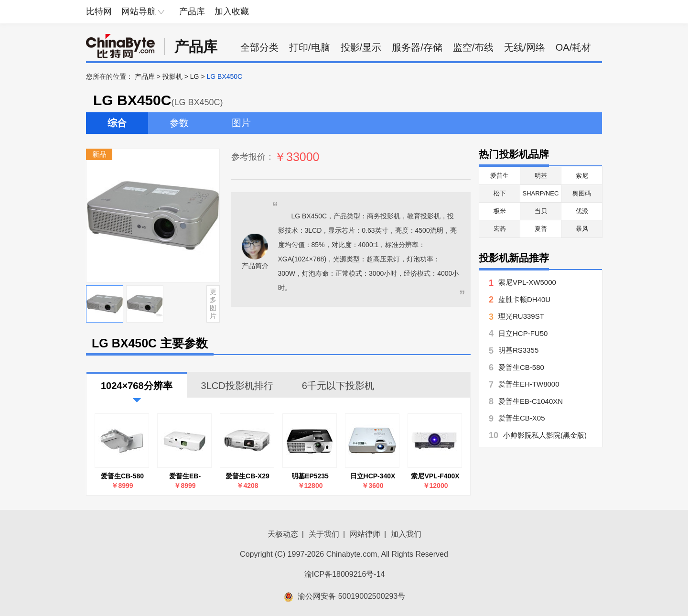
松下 (500, 193)
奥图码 (582, 193)
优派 (582, 211)
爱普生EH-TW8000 (529, 384)
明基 (541, 176)
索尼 (582, 176)
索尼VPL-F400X (435, 476)
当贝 (541, 211)
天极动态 (283, 534)
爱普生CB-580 (122, 476)
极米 (500, 211)
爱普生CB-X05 (522, 418)
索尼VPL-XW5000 (527, 282)
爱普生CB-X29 (247, 476)
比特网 (99, 11)
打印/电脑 (310, 47)
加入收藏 (232, 11)
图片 (241, 123)
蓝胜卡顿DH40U (524, 299)
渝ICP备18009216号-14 (345, 574)
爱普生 (500, 176)
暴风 (582, 229)
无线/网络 (525, 47)
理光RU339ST (521, 316)
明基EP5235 (310, 476)
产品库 (192, 11)
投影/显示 (361, 47)
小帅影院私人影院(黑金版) (545, 435)
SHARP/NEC (541, 193)
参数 (179, 123)
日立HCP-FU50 (523, 333)
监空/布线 (473, 47)
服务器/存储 (417, 47)
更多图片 (213, 303)
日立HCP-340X (373, 476)
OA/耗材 (573, 47)
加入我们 (406, 534)
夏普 (541, 229)
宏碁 (500, 229)
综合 (117, 123)
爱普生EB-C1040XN (185, 476)
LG (195, 76)
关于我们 (324, 534)
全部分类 (259, 47)
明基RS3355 (518, 350)
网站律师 (365, 534)
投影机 (172, 76)
